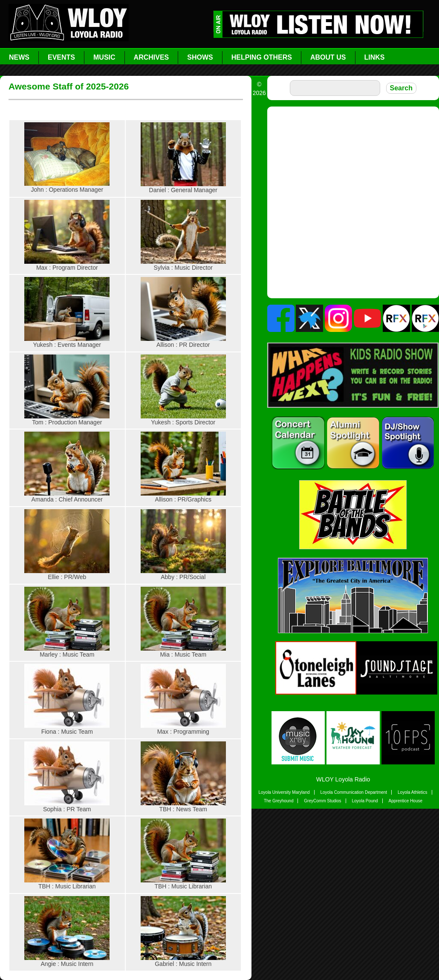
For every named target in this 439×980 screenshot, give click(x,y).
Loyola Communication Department (354, 792)
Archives (152, 57)
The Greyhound (279, 801)
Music (104, 57)
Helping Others (262, 57)
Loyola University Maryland (284, 792)
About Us (328, 57)
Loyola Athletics (413, 792)
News (19, 57)
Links (375, 57)
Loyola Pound (365, 801)
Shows (200, 57)
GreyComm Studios (322, 801)
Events (61, 57)
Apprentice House (406, 801)
